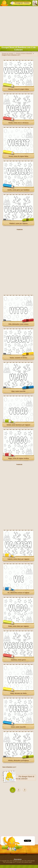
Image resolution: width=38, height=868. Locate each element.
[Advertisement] (19, 26)
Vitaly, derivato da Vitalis (18, 693)
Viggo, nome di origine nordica (18, 458)
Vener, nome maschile (18, 727)
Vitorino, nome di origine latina (18, 89)
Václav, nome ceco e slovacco (18, 123)
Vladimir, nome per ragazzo (18, 223)
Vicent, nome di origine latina (18, 156)
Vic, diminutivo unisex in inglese (18, 593)
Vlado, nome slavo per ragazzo (18, 626)
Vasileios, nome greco (18, 660)
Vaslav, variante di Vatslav (18, 358)
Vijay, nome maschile (18, 391)
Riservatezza (18, 859)
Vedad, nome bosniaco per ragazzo (18, 425)
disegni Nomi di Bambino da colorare (22, 778)
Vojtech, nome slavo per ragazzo (18, 559)
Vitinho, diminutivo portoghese (18, 760)
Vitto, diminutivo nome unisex (18, 324)
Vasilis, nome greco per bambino (18, 190)
